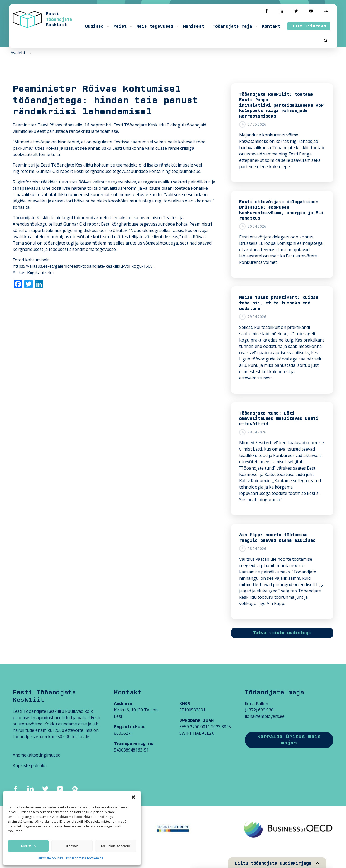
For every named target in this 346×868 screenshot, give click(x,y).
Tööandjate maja (232, 26)
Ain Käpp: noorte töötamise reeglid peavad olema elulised (277, 538)
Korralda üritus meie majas (289, 740)
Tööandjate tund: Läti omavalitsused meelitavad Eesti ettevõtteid (279, 419)
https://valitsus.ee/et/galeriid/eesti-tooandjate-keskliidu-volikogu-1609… (84, 266)
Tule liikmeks (309, 26)
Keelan (72, 846)
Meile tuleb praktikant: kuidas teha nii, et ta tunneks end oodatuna (279, 303)
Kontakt (271, 26)
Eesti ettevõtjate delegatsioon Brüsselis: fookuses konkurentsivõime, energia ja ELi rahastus (281, 210)
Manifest (194, 26)
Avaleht (18, 53)
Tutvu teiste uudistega (282, 633)
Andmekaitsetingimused (37, 755)
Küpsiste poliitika (51, 858)
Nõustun (28, 846)
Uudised (94, 26)
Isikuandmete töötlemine (85, 858)
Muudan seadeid (116, 846)
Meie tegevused (155, 26)
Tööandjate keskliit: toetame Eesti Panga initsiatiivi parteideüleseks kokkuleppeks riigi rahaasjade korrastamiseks (281, 105)
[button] (133, 797)
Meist (120, 26)
